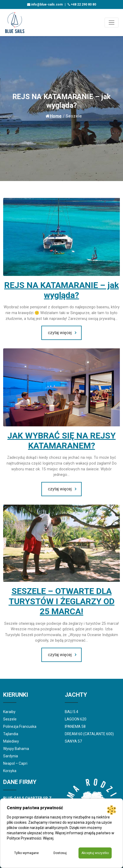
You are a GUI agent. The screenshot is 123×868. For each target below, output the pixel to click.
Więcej (48, 838)
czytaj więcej (60, 333)
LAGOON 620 (76, 719)
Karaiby (9, 712)
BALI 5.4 (72, 712)
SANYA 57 (73, 741)
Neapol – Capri (15, 763)
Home (54, 116)
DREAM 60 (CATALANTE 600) (89, 734)
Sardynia (11, 756)
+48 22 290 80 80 (82, 4)
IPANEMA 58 (75, 726)
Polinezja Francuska (20, 726)
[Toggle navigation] (112, 23)
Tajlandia (11, 734)
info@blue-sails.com (45, 4)
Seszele (10, 719)
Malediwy (11, 741)
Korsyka (10, 771)
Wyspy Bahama (16, 749)
